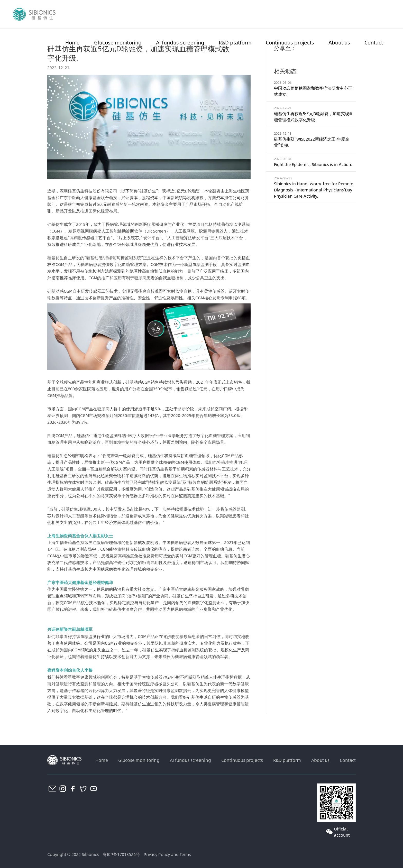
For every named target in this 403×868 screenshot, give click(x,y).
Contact (374, 42)
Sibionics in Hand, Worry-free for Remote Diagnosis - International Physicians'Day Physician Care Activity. (314, 190)
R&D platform (235, 42)
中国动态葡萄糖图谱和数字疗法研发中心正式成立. (313, 91)
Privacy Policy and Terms (167, 854)
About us (339, 42)
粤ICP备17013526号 (121, 854)
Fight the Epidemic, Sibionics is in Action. (313, 164)
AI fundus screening (180, 42)
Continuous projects (290, 42)
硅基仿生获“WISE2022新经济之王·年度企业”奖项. (312, 142)
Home (72, 42)
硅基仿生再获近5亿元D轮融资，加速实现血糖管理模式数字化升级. (314, 117)
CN (387, 14)
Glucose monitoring (118, 42)
